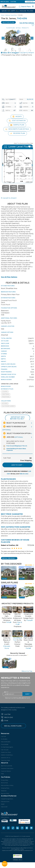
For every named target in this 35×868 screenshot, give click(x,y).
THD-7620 (22, 597)
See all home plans (14, 726)
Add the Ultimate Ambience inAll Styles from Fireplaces (17, 620)
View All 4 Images (10, 53)
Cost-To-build (5, 749)
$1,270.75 (30, 99)
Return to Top (28, 671)
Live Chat (13, 2)
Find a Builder (5, 744)
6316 (5, 667)
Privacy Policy (5, 780)
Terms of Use (4, 782)
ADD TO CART (18, 465)
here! (28, 698)
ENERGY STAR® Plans (7, 755)
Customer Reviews (6, 771)
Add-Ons (13, 437)
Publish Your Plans (6, 752)
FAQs (2, 773)
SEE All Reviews (9, 558)
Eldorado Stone (5, 801)
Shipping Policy (5, 788)
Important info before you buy (18, 418)
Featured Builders (6, 741)
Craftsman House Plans (11, 15)
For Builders (4, 739)
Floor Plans (11, 28)
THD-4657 (4, 578)
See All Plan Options (9, 277)
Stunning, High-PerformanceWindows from (7, 618)
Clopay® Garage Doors (7, 799)
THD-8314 (22, 578)
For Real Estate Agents (7, 747)
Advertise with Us (6, 757)
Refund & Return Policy (7, 785)
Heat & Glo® (4, 806)
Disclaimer (4, 790)
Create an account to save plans (17, 655)
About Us (5, 763)
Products (25, 28)
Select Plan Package (14, 423)
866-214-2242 (5, 2)
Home (2, 15)
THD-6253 (4, 597)
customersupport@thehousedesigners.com (23, 850)
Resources (5, 733)
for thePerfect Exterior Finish (17, 642)
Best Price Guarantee (7, 765)
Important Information (7, 768)
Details (18, 28)
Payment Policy (5, 793)
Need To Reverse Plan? (15, 428)
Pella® (3, 804)
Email (4, 720)
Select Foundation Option (17, 433)
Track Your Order (5, 760)
